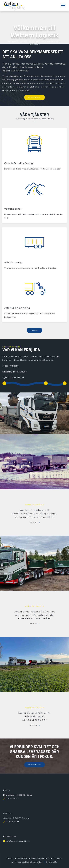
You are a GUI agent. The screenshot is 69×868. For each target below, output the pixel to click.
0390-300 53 (12, 821)
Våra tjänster (34, 97)
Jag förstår (52, 862)
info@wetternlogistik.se (18, 841)
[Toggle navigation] (63, 6)
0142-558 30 (12, 799)
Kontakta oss (34, 765)
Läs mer (35, 330)
